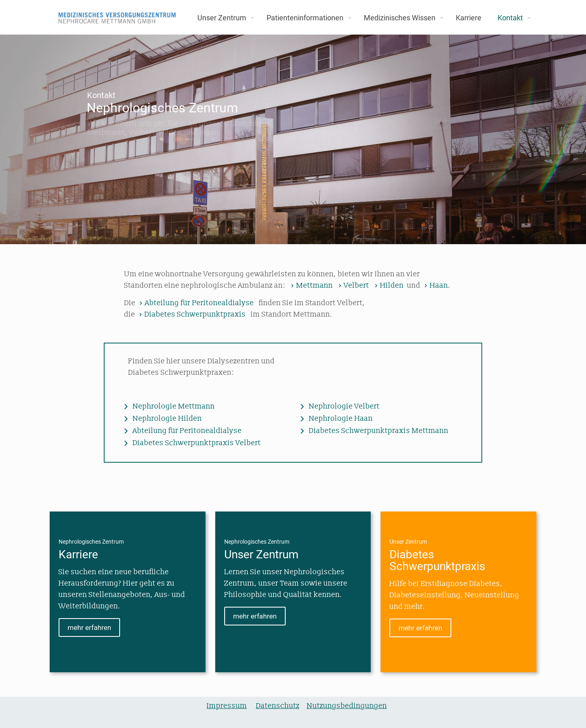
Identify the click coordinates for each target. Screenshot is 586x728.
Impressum (227, 706)
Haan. (436, 285)
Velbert (353, 285)
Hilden (388, 285)
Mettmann (311, 285)
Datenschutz (278, 706)
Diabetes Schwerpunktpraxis (191, 314)
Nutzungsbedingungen (347, 706)
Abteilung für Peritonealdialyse (196, 303)
